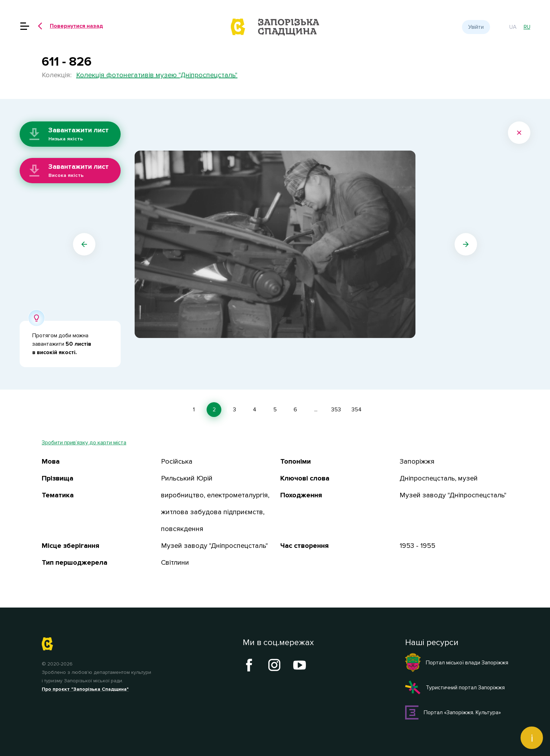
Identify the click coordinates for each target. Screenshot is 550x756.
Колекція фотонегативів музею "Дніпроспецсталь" (157, 75)
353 (336, 410)
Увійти (476, 27)
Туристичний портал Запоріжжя (455, 688)
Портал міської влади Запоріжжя (457, 663)
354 (357, 410)
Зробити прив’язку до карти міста (84, 443)
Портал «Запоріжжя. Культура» (453, 712)
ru (527, 27)
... (316, 410)
